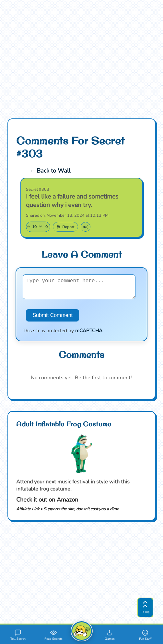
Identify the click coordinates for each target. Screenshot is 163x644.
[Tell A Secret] (18, 634)
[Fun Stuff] (145, 634)
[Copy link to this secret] (86, 225)
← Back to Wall (50, 169)
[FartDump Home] (82, 631)
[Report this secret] (65, 225)
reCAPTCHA (89, 333)
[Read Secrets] (53, 634)
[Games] (110, 634)
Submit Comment (52, 317)
